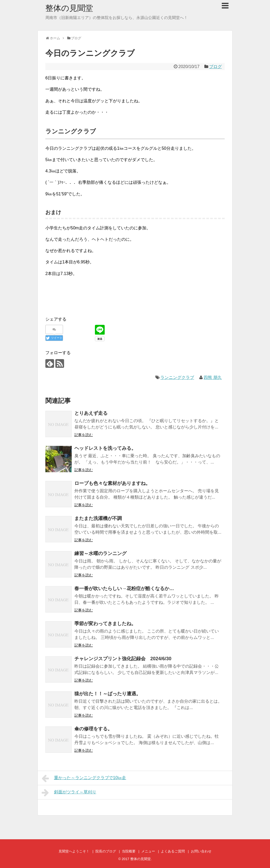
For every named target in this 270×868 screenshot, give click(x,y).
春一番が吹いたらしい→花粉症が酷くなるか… (124, 589)
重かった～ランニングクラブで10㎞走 (84, 778)
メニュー (148, 851)
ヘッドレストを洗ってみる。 (105, 448)
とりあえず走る (91, 413)
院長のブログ (106, 851)
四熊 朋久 (213, 377)
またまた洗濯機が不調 (98, 518)
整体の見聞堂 (69, 8)
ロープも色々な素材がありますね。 (112, 483)
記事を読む (84, 435)
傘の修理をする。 (93, 729)
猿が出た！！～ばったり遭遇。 (108, 694)
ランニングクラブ (177, 377)
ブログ (215, 67)
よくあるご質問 (173, 851)
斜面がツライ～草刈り (69, 793)
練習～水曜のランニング (100, 553)
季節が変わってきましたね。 (105, 624)
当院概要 (129, 851)
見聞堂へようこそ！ (74, 851)
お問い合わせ (201, 851)
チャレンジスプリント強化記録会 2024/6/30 (123, 659)
